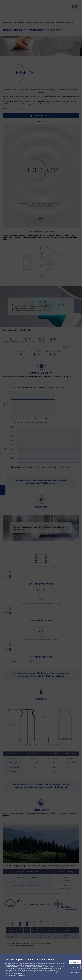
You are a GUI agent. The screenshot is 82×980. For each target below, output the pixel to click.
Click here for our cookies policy (16, 975)
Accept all (75, 962)
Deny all (75, 967)
